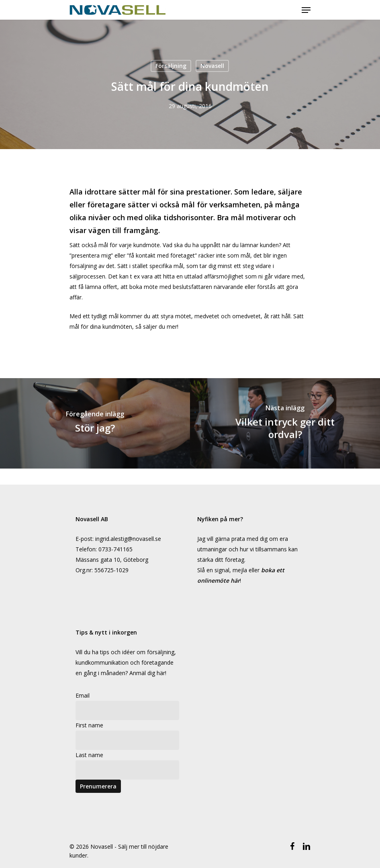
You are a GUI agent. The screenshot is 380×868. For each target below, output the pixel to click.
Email (83, 695)
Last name (89, 755)
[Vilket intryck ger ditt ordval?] (285, 423)
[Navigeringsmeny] (306, 10)
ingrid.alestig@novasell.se (128, 539)
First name (89, 725)
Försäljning (171, 66)
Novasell (212, 66)
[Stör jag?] (95, 423)
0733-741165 (115, 549)
